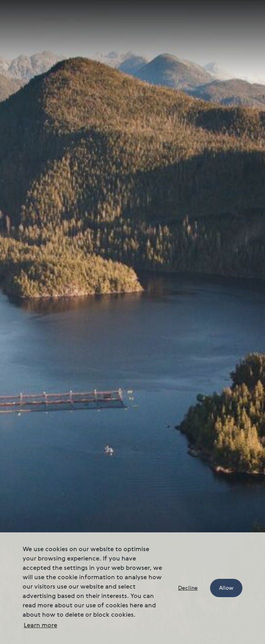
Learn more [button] (41, 626)
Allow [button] (226, 588)
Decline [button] (188, 588)
